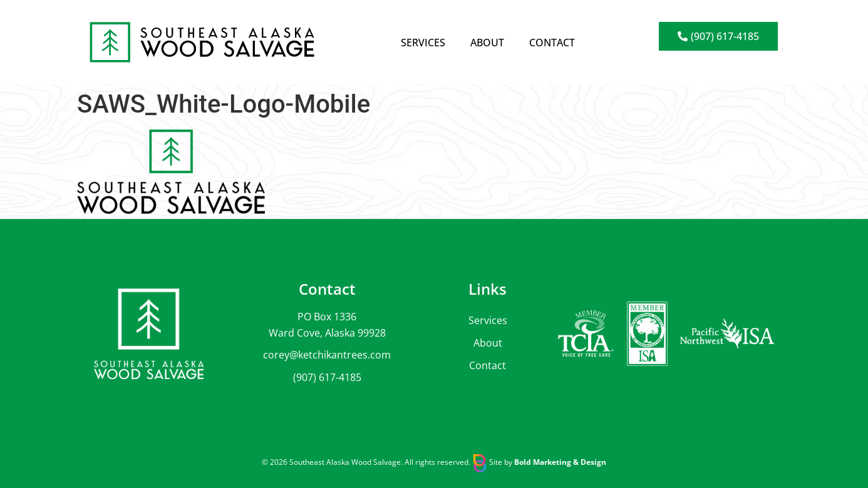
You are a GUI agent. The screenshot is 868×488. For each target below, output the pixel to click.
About (487, 43)
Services (423, 43)
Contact (552, 43)
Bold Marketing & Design (560, 462)
